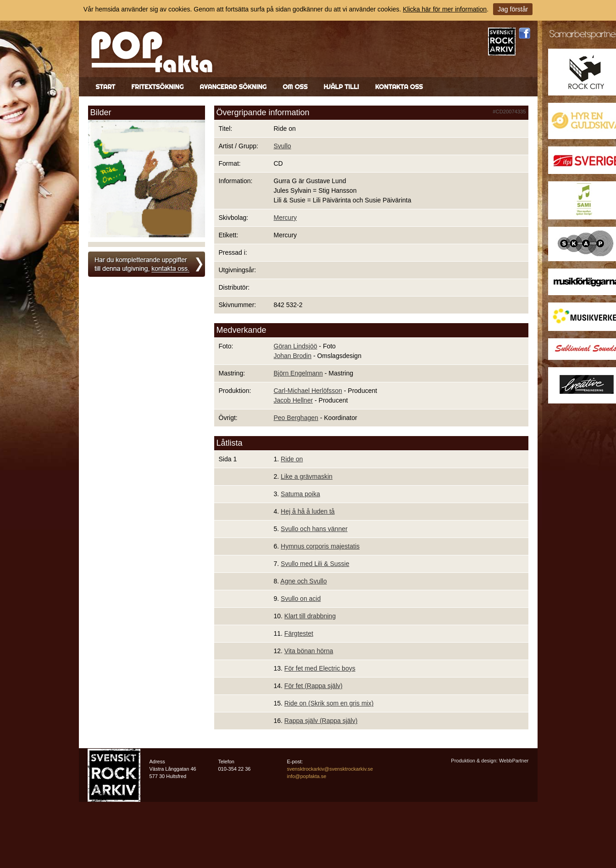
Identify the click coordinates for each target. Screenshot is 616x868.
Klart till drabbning (310, 616)
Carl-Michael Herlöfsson (308, 391)
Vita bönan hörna (309, 651)
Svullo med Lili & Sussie (315, 564)
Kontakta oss (399, 87)
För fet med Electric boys (320, 668)
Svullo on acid (301, 599)
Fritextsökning (157, 87)
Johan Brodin (293, 356)
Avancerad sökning (233, 87)
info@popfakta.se (307, 776)
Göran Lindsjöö (296, 346)
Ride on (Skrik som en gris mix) (329, 703)
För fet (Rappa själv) (314, 686)
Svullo (283, 146)
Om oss (295, 87)
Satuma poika (300, 494)
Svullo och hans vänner (314, 529)
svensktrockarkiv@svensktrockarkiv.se (330, 769)
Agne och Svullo (303, 581)
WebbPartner (514, 761)
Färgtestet (299, 633)
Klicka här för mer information (445, 9)
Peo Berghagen (296, 418)
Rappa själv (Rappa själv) (321, 721)
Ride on (292, 459)
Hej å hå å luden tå (308, 511)
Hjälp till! (341, 87)
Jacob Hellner (294, 400)
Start (106, 87)
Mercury (286, 218)
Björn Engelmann (298, 373)
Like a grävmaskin (307, 476)
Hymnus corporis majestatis (320, 546)
